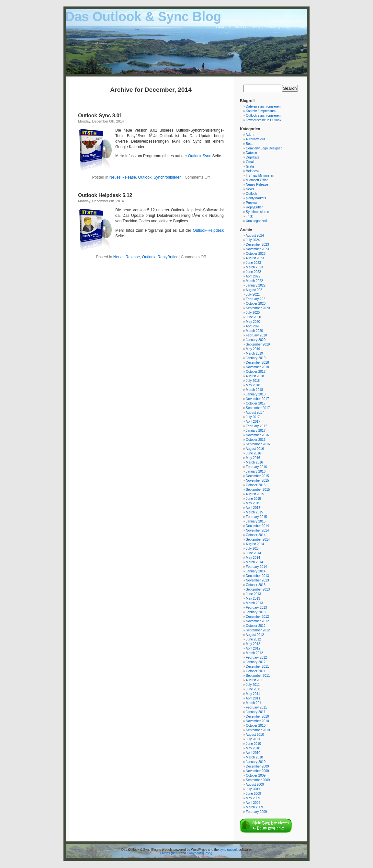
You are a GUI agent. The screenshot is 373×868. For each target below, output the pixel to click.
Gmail (250, 162)
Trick (249, 216)
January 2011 (256, 712)
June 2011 (253, 689)
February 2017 (256, 426)
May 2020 (253, 322)
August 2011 (255, 680)
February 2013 (256, 608)
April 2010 (253, 753)
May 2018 (253, 385)
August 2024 (255, 235)
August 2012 (255, 635)
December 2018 (257, 363)
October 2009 (256, 775)
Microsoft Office (257, 180)
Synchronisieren (168, 177)
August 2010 (255, 735)
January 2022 (256, 285)
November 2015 (257, 481)
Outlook (145, 177)
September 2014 (258, 540)
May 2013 (253, 598)
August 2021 (255, 290)
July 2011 (253, 685)
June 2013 (253, 594)
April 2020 (253, 326)
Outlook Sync (200, 156)
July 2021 (253, 294)
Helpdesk (253, 171)
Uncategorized (256, 221)
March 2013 (254, 603)
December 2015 (257, 476)
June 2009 (253, 794)
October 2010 (256, 726)
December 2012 (257, 617)
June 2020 (253, 317)
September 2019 (258, 344)
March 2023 (254, 267)
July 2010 (253, 739)
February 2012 (256, 657)
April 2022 (253, 276)
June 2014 (253, 553)
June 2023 (253, 263)
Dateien (251, 153)
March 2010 (254, 757)
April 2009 (253, 803)
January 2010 (256, 762)
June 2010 (253, 744)
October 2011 (256, 671)
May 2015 (253, 503)
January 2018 (256, 394)
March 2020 (254, 331)
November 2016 (257, 435)
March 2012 (254, 653)
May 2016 (253, 458)
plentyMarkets (256, 198)
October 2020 (256, 304)
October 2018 (256, 372)
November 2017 (257, 399)
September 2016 (258, 444)
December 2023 (257, 245)
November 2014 (257, 530)
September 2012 (258, 630)
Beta (249, 144)
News (250, 189)
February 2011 (256, 707)
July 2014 (253, 549)
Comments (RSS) (199, 853)
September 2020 (258, 308)
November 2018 (257, 367)
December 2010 (257, 716)
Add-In (250, 135)
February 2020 (256, 335)
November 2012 (257, 621)
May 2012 (253, 644)
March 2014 (254, 562)
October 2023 (256, 254)
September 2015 (258, 490)
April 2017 (253, 422)
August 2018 (255, 376)
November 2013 (257, 580)
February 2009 (256, 812)
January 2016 (256, 471)
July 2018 (253, 381)
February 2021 (256, 299)
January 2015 (256, 521)
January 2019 (256, 358)
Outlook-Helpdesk (208, 230)
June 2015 (253, 499)
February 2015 (256, 517)
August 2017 (255, 412)
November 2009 (257, 771)
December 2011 (257, 667)
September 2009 (258, 780)
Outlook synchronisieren (263, 116)
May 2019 (253, 349)
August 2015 (255, 494)
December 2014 (257, 526)
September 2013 (258, 589)
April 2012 (253, 648)
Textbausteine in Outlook (264, 120)
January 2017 (256, 431)
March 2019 (254, 353)
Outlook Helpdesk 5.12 (105, 195)
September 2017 (258, 408)
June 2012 (253, 639)
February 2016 (256, 467)
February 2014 (256, 567)
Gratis (250, 166)
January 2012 (256, 662)
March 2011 (254, 703)
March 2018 (254, 390)
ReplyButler (168, 257)
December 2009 (257, 766)
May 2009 (253, 798)
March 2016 (254, 462)
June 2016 (253, 453)
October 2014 (256, 535)
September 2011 (258, 676)
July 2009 (253, 789)
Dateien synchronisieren (263, 106)
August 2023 (255, 258)
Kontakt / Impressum (261, 111)
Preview (252, 203)
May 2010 (253, 748)
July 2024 (253, 240)
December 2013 (257, 576)
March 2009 (254, 807)
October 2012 (256, 626)
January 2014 (256, 571)
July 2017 (253, 417)
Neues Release (123, 177)
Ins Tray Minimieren (260, 176)
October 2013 (256, 585)
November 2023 (257, 249)
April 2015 (253, 508)
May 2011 (253, 694)
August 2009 (255, 785)
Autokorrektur (255, 139)
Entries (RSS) (170, 853)
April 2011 (253, 698)
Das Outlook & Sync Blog (143, 17)
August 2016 (255, 449)
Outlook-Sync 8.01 (100, 116)
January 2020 (256, 340)
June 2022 (253, 272)
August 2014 (255, 544)
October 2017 (256, 403)
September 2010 (258, 730)
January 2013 (256, 612)
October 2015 (256, 485)
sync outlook (229, 850)
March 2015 (254, 512)
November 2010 (257, 721)
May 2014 (253, 558)
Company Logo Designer (264, 148)
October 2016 (256, 440)
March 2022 (254, 281)
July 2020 (253, 313)
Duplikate (253, 157)
